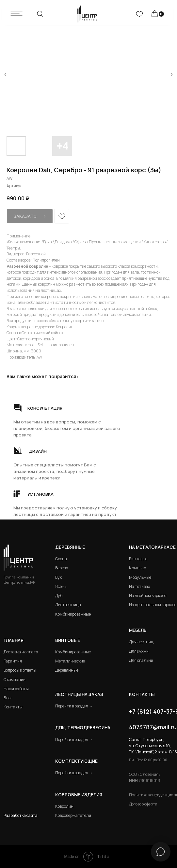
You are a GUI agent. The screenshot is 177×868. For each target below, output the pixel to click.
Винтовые (138, 559)
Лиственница (68, 605)
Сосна (61, 559)
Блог (8, 698)
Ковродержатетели (73, 815)
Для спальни (141, 660)
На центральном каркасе (153, 605)
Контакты (13, 707)
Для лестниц (141, 642)
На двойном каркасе (148, 596)
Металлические (70, 661)
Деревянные (70, 547)
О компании (15, 680)
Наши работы (16, 689)
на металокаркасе (152, 547)
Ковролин (64, 806)
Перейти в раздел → (74, 706)
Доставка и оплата (21, 652)
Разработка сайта (21, 815)
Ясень (61, 586)
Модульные (140, 577)
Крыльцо (137, 568)
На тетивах (140, 586)
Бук (58, 577)
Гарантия (13, 661)
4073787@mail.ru (153, 727)
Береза (62, 568)
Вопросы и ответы (20, 670)
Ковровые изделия (79, 795)
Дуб (59, 596)
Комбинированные (73, 614)
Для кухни (139, 651)
